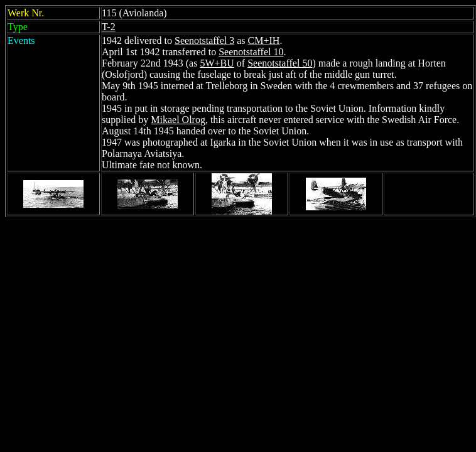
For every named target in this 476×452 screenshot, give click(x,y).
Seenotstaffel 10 (251, 52)
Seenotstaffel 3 (204, 40)
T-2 (109, 27)
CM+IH (264, 40)
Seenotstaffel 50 (280, 63)
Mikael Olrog (178, 120)
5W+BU (217, 63)
